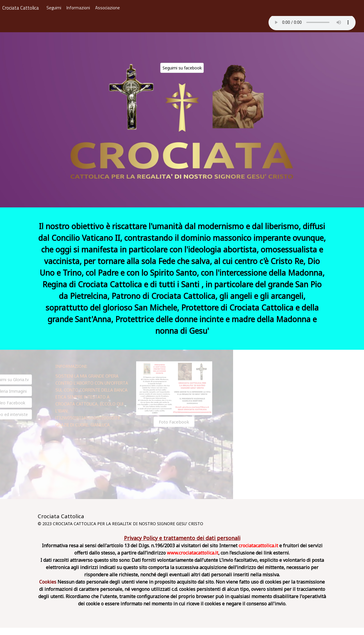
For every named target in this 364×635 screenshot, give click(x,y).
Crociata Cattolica (21, 8)
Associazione (108, 8)
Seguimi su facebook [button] (182, 68)
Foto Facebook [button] (169, 422)
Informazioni (78, 8)
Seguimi (54, 8)
